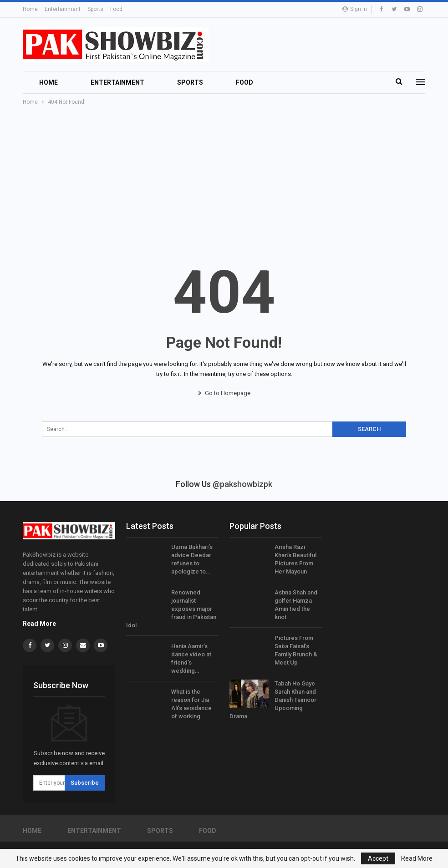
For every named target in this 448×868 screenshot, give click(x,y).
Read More (39, 624)
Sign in (355, 9)
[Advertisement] (224, 175)
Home (30, 9)
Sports (95, 9)
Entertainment (63, 9)
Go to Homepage (224, 393)
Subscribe (85, 783)
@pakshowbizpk (242, 484)
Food (116, 9)
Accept (378, 858)
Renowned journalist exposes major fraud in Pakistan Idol (171, 609)
